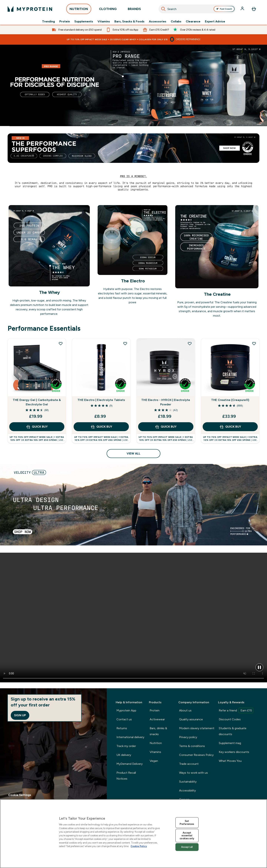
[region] (133, 834)
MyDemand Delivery (130, 764)
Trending (48, 21)
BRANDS (134, 10)
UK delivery (124, 755)
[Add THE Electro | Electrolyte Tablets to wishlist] (125, 343)
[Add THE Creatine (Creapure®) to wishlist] (254, 343)
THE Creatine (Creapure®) (230, 400)
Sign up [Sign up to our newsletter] (20, 715)
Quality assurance (191, 719)
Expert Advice (215, 21)
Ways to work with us (193, 773)
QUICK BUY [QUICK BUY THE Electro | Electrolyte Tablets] (101, 427)
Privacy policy (188, 737)
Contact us (124, 719)
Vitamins (104, 21)
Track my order (126, 746)
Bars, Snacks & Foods (129, 21)
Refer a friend (236, 710)
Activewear (157, 719)
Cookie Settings (20, 795)
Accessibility (187, 790)
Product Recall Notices (126, 776)
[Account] (243, 9)
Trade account (189, 764)
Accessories (158, 21)
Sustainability (188, 782)
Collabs (176, 21)
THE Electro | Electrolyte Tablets (101, 400)
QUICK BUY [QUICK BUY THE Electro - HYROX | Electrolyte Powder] (166, 427)
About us (185, 710)
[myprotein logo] (30, 9)
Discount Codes (230, 719)
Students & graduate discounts (233, 731)
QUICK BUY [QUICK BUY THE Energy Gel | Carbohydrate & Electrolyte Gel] (37, 427)
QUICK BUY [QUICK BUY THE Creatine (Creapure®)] (230, 427)
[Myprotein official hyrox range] (133, 85)
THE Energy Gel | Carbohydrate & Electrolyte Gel (37, 402)
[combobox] (197, 9)
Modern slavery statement (197, 728)
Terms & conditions (192, 746)
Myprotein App (126, 710)
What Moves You (230, 761)
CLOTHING (108, 10)
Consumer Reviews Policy (196, 755)
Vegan (154, 761)
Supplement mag (230, 743)
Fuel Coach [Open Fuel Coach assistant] (224, 9)
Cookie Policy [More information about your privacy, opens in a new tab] (139, 846)
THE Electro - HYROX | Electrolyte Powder (166, 402)
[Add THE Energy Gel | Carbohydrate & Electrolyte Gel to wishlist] (61, 343)
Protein (65, 21)
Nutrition (156, 743)
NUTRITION (79, 10)
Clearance (193, 21)
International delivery (130, 737)
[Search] (163, 9)
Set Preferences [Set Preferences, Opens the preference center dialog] (187, 823)
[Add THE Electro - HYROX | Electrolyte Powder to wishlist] (190, 343)
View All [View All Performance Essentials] (133, 453)
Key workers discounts (234, 752)
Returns (122, 728)
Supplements (84, 21)
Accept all (187, 847)
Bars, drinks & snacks (158, 731)
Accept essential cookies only (187, 836)
